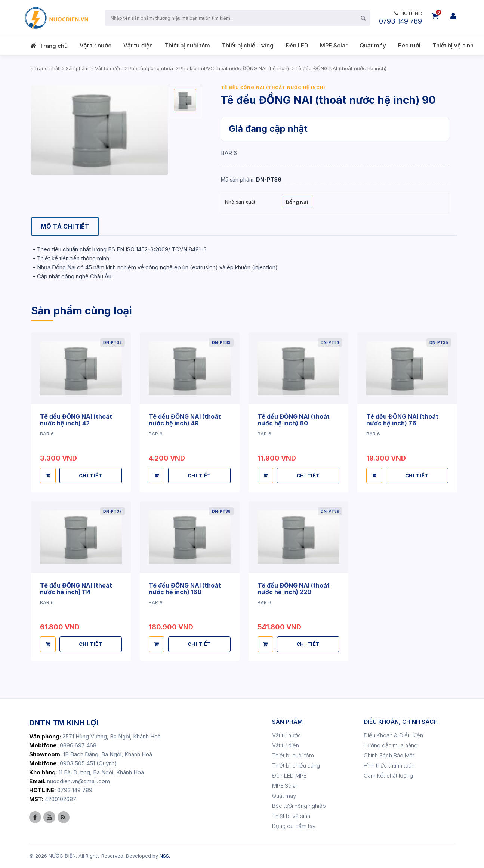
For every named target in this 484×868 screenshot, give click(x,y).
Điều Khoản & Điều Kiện (393, 735)
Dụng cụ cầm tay (294, 826)
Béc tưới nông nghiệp (299, 806)
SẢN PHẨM (287, 722)
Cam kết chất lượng (388, 776)
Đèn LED (297, 45)
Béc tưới (409, 45)
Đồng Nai (297, 203)
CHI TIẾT (91, 475)
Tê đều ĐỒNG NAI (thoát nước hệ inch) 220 (294, 589)
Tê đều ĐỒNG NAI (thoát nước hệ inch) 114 (76, 589)
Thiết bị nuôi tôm (187, 45)
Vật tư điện (138, 45)
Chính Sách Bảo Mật (389, 755)
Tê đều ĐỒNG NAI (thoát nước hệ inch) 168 (185, 589)
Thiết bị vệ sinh (453, 45)
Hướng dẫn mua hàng (391, 745)
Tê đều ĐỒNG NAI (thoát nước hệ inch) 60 (294, 420)
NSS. (165, 856)
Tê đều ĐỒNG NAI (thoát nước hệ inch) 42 (76, 420)
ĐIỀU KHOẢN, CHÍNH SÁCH (401, 722)
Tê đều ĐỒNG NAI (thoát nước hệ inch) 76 (402, 420)
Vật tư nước (95, 45)
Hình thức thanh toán (389, 765)
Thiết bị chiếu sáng (248, 45)
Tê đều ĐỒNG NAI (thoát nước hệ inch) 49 (185, 420)
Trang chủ (54, 46)
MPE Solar (334, 45)
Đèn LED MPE (289, 776)
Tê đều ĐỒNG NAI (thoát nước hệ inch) (273, 87)
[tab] (65, 227)
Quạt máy (373, 45)
